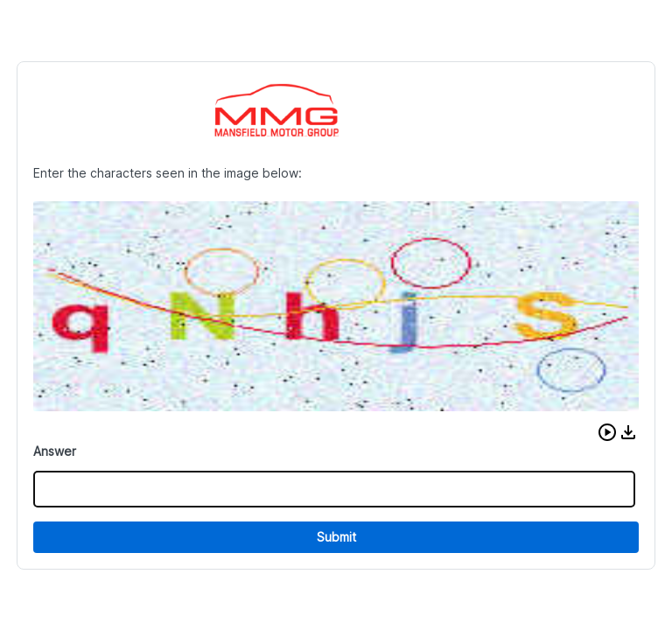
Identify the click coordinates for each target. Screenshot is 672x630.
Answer (55, 451)
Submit (336, 537)
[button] (607, 432)
